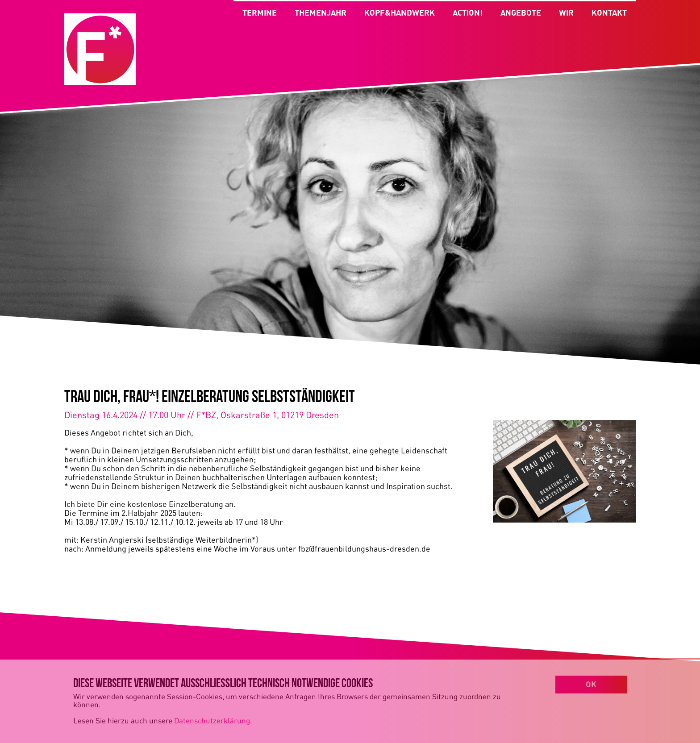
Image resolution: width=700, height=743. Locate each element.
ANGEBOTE (521, 16)
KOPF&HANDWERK (400, 12)
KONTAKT (609, 16)
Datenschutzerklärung (212, 720)
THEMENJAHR (321, 12)
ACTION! (468, 16)
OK (591, 684)
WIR (566, 16)
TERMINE (260, 12)
